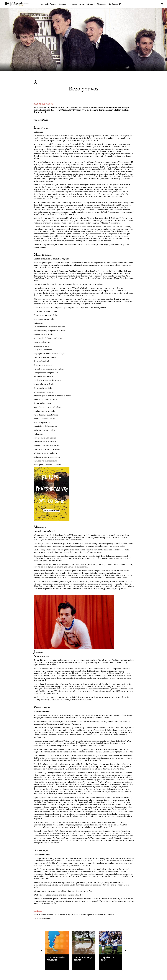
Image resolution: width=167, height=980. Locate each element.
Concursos (102, 4)
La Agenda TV (115, 4)
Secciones (73, 4)
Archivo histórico (87, 4)
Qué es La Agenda (49, 4)
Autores (62, 4)
